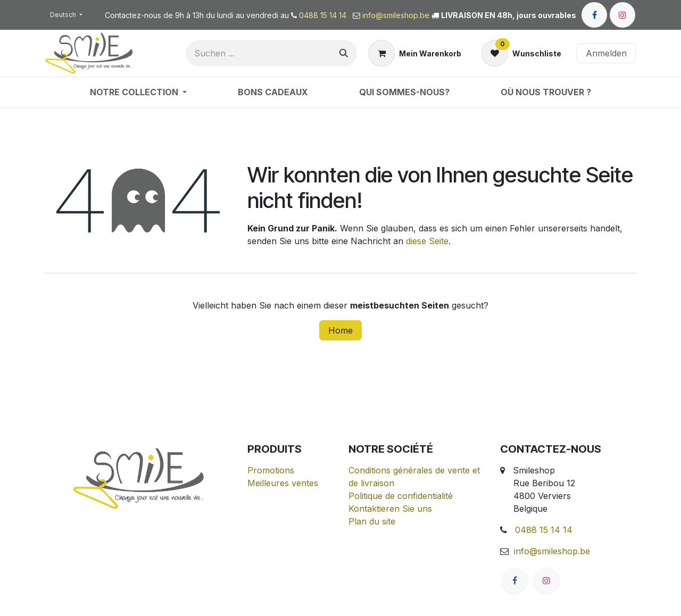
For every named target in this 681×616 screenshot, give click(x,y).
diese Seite (427, 241)
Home (340, 330)
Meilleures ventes (283, 483)
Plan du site (372, 521)
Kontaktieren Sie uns (390, 509)
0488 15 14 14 (324, 15)
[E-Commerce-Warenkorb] (415, 53)
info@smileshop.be (396, 15)
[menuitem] (138, 92)
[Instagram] (622, 15)
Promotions (271, 470)
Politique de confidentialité (401, 496)
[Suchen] (344, 53)
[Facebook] (594, 15)
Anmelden (606, 53)
